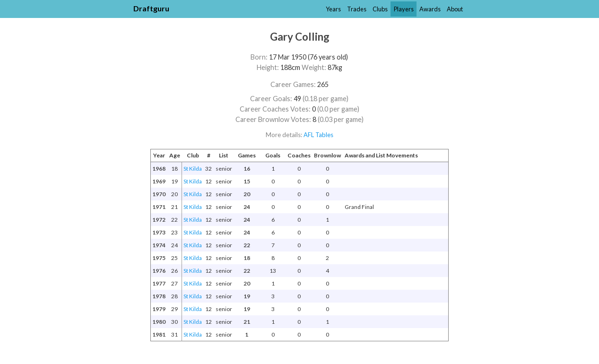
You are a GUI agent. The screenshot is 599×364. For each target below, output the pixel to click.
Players (404, 9)
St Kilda (193, 169)
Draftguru (151, 8)
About (455, 9)
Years (333, 9)
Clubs (380, 9)
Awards (430, 9)
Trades (357, 9)
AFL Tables (318, 135)
